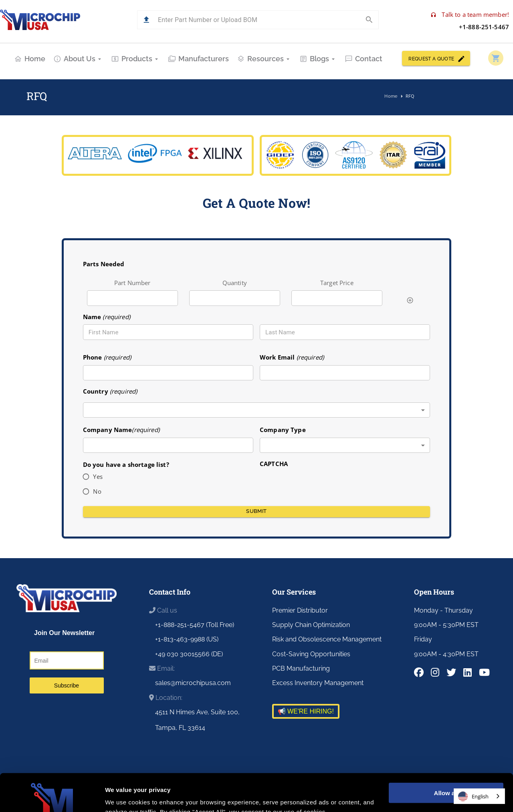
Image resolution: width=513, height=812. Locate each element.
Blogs (318, 59)
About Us (78, 59)
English (473, 796)
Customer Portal (422, 801)
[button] (146, 20)
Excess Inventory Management (318, 683)
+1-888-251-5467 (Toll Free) (195, 625)
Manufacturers (198, 59)
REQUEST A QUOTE (436, 58)
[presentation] (321, 484)
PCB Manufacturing (301, 668)
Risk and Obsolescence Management (327, 639)
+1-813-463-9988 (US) (187, 639)
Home (30, 59)
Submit (257, 512)
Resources (264, 59)
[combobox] (257, 410)
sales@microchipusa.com (193, 683)
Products (135, 59)
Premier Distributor (300, 610)
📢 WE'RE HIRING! (306, 711)
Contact (364, 59)
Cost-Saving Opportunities (311, 654)
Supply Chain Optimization (311, 625)
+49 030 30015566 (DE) (189, 654)
